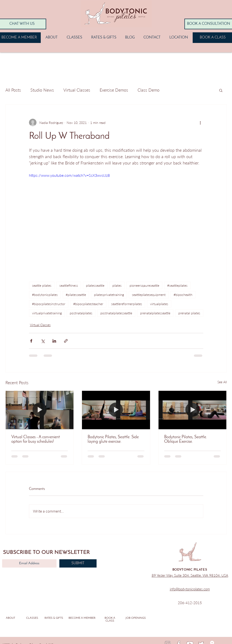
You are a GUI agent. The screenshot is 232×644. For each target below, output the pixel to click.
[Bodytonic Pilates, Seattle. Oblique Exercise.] (193, 410)
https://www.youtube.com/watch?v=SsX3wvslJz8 (69, 175)
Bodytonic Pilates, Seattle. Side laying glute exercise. (113, 439)
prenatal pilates (189, 313)
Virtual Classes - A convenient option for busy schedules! (36, 439)
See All (222, 382)
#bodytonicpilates (45, 295)
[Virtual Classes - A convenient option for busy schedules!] (40, 410)
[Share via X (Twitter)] (43, 341)
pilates (117, 285)
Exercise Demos (114, 90)
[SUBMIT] (78, 563)
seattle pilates (42, 285)
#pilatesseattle (76, 295)
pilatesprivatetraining (109, 295)
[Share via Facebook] (31, 341)
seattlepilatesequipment (149, 295)
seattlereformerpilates (127, 304)
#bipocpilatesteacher (88, 304)
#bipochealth (183, 295)
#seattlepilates (177, 285)
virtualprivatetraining (47, 313)
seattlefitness (69, 285)
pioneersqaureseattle (144, 285)
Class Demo (149, 90)
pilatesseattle (95, 285)
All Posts (13, 90)
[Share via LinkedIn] (54, 341)
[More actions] (200, 122)
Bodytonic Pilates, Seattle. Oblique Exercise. (186, 439)
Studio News (42, 90)
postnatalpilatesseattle (116, 313)
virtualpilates (159, 304)
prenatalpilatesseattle (155, 313)
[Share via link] (66, 341)
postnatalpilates (81, 313)
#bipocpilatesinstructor (49, 304)
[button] (221, 90)
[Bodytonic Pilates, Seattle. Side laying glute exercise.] (116, 410)
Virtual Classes (77, 90)
